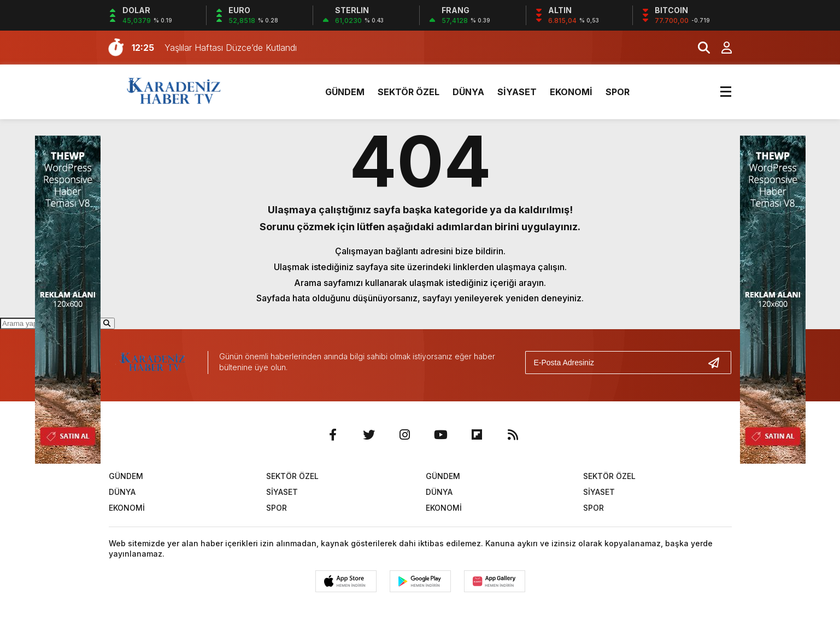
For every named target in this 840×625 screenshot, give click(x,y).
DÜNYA (468, 92)
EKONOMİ (571, 92)
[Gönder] (718, 363)
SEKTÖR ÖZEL (409, 92)
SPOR (618, 92)
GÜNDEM (345, 92)
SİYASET (517, 92)
